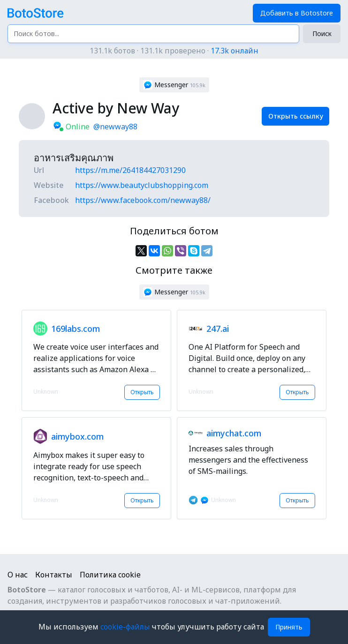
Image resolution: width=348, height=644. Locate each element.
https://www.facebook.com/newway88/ (143, 200)
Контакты (54, 575)
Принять (289, 627)
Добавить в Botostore (297, 13)
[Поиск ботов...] (153, 34)
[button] (174, 85)
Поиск (322, 34)
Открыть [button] (142, 392)
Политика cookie (110, 575)
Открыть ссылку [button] (296, 116)
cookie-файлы (126, 627)
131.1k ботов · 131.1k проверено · (174, 51)
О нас (18, 575)
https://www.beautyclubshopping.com (142, 185)
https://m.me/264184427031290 (130, 170)
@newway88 (115, 127)
